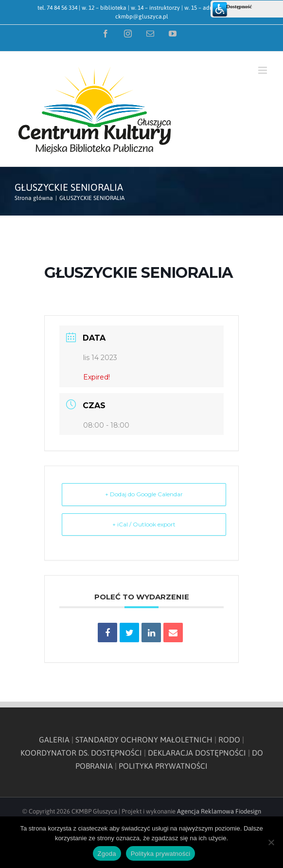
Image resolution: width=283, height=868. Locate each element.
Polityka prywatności (161, 854)
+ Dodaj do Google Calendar (144, 494)
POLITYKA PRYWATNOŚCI (163, 766)
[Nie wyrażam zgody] (271, 842)
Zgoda (107, 854)
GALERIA (54, 740)
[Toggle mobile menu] (263, 70)
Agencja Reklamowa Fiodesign (219, 811)
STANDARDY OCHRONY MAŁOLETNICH (144, 740)
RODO (229, 740)
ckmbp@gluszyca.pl (142, 17)
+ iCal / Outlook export (144, 524)
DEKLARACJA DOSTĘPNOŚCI (197, 753)
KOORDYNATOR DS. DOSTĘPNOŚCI (81, 753)
